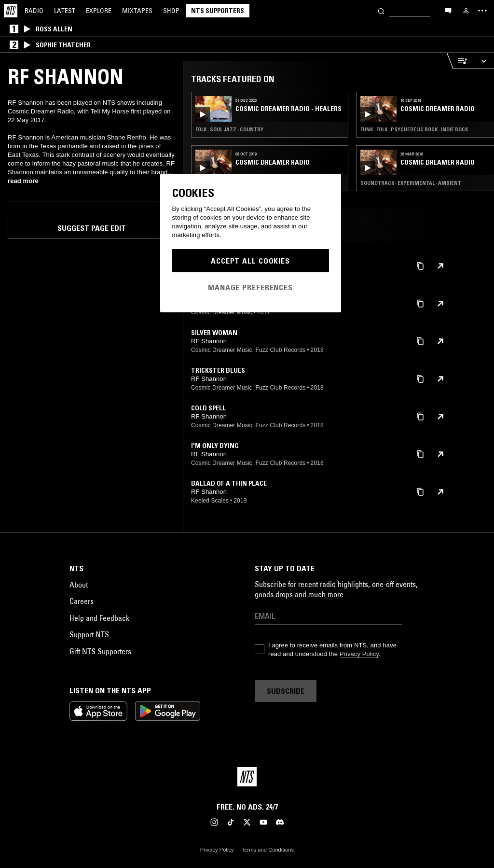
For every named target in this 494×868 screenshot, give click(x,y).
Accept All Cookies (250, 261)
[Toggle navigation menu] (482, 11)
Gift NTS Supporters (100, 651)
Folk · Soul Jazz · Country (229, 129)
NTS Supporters (218, 11)
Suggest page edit (92, 228)
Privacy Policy (359, 654)
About (79, 585)
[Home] (11, 11)
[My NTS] (466, 11)
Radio (34, 11)
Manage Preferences (250, 287)
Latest (65, 11)
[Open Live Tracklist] (460, 61)
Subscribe (286, 691)
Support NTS (89, 634)
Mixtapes (137, 11)
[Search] (381, 10)
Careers (82, 601)
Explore (99, 11)
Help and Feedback (99, 618)
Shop (171, 11)
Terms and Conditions (268, 850)
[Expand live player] (483, 61)
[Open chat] (448, 10)
